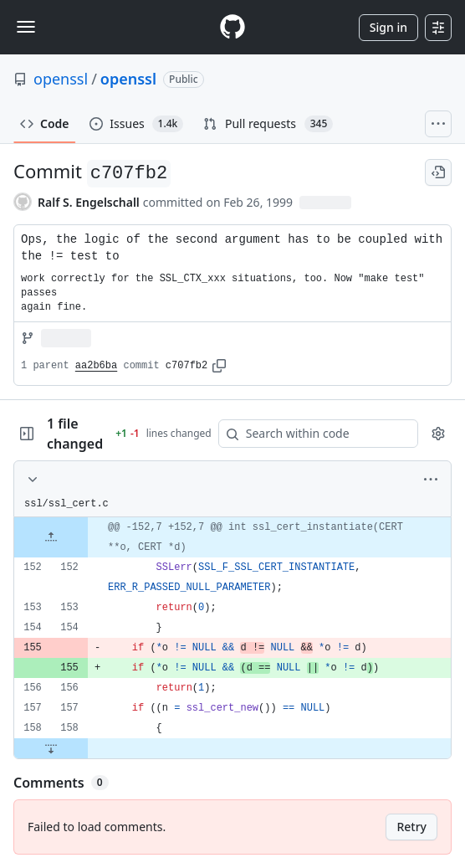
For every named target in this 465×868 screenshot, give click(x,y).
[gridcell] (232, 537)
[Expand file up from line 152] (51, 537)
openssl (61, 79)
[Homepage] (232, 27)
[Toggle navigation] (26, 27)
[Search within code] (310, 434)
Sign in (388, 27)
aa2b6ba (96, 366)
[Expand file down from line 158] (51, 748)
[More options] (431, 480)
